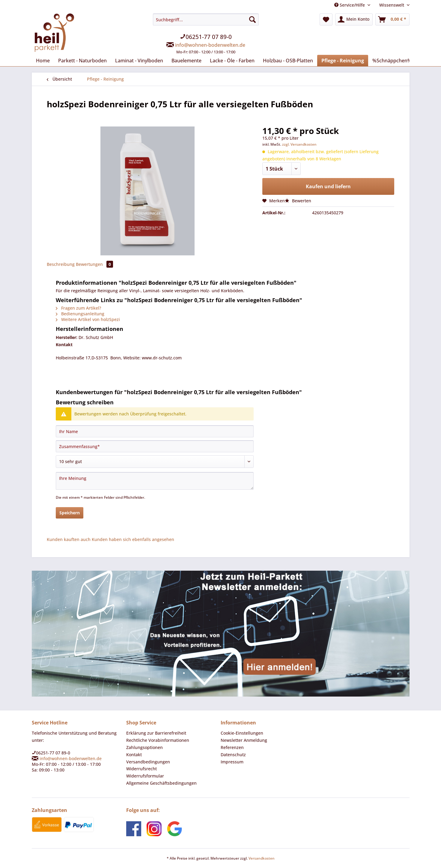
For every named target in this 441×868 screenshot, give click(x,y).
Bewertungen (94, 264)
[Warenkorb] (392, 19)
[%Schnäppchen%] (392, 61)
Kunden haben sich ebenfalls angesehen (133, 539)
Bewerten (298, 201)
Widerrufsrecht (142, 769)
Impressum (232, 762)
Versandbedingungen (148, 762)
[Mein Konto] (354, 19)
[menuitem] (206, 37)
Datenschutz (233, 755)
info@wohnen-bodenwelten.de (210, 45)
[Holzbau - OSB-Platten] (288, 61)
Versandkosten (262, 858)
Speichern (70, 513)
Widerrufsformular (145, 776)
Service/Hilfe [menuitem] (350, 5)
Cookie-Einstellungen (242, 733)
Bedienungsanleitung (80, 314)
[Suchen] (252, 19)
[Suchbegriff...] (206, 19)
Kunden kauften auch (69, 539)
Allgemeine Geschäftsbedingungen (161, 783)
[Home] (43, 61)
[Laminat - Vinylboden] (139, 61)
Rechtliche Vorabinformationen (158, 740)
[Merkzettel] (326, 19)
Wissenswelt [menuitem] (392, 5)
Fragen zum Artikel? (78, 308)
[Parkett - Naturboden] (82, 61)
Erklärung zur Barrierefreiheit (156, 733)
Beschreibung (61, 264)
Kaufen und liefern (328, 186)
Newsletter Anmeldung (244, 740)
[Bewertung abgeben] (155, 462)
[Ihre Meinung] (155, 481)
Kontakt (134, 755)
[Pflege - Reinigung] (343, 61)
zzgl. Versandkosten (299, 144)
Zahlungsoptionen (145, 747)
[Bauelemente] (186, 61)
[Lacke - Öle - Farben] (232, 61)
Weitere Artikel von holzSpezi (88, 319)
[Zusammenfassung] (155, 446)
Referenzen (232, 747)
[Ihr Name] (155, 431)
